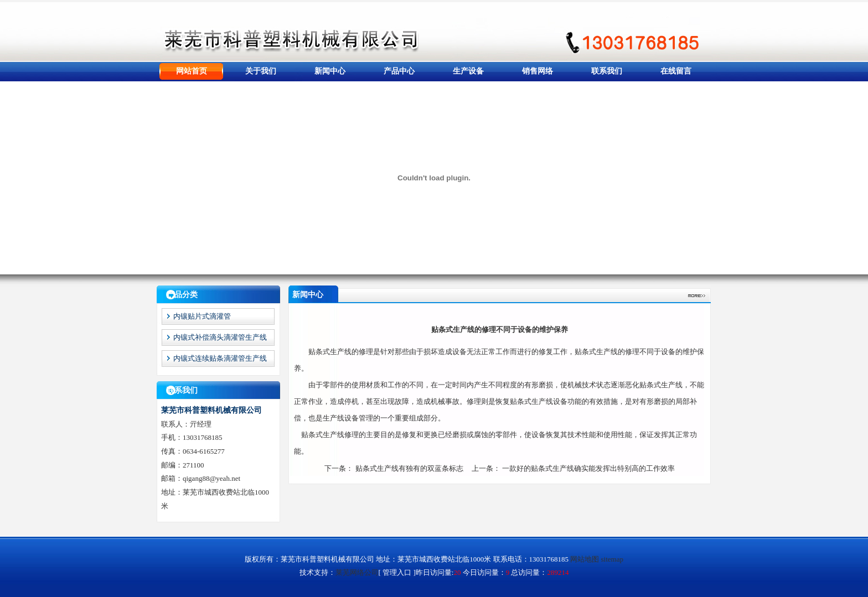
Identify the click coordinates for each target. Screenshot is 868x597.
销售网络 (538, 71)
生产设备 (468, 71)
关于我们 (261, 71)
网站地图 (585, 559)
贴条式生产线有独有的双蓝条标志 (409, 468)
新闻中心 (330, 71)
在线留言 (676, 71)
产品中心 (399, 71)
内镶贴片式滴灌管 (202, 316)
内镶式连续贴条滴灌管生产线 (220, 358)
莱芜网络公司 (357, 572)
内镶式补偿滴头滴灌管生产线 (220, 337)
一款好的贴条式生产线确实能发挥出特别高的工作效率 (588, 468)
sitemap (612, 559)
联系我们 (607, 71)
